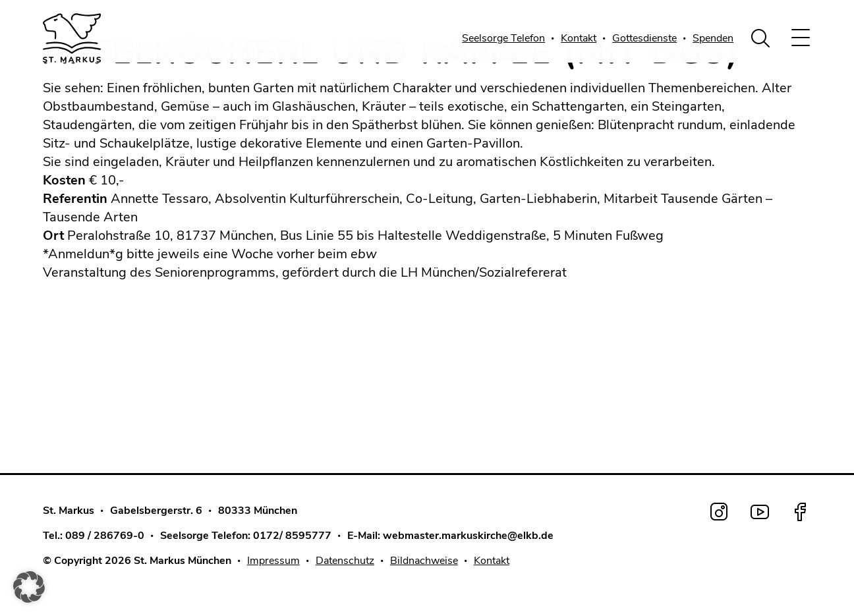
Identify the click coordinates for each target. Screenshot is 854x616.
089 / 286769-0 (105, 536)
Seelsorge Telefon (503, 38)
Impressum (273, 561)
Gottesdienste (644, 38)
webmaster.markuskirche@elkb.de (468, 536)
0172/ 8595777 (292, 536)
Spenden (713, 38)
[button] (29, 587)
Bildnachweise (424, 561)
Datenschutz (345, 561)
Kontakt (579, 38)
